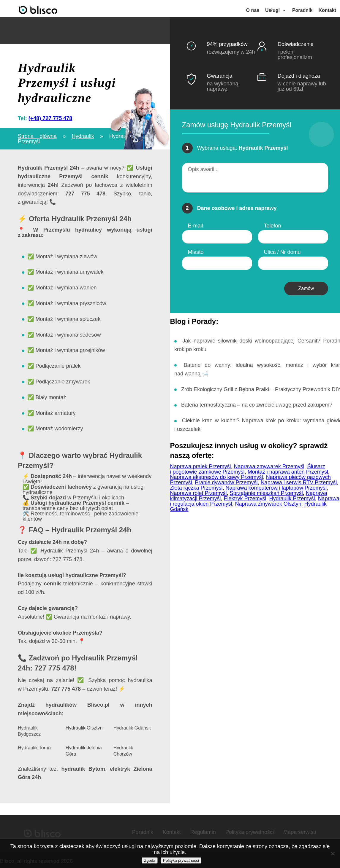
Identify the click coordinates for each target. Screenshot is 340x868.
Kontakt (328, 9)
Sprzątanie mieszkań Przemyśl (266, 491)
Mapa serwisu (300, 830)
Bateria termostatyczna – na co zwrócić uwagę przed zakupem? (257, 403)
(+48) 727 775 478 (50, 117)
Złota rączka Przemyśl (196, 486)
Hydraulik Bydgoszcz (29, 729)
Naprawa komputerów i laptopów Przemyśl (276, 486)
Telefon (273, 224)
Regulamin (203, 830)
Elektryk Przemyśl (245, 497)
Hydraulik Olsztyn (84, 726)
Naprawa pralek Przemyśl (201, 465)
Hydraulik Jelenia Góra (84, 749)
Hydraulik (83, 134)
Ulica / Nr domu (282, 250)
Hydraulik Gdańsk (132, 726)
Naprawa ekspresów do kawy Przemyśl (217, 475)
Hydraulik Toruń (34, 746)
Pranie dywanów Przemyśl (226, 481)
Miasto (196, 250)
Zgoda (150, 860)
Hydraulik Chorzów (123, 749)
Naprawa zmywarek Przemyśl (269, 465)
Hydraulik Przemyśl (292, 497)
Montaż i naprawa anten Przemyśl (288, 470)
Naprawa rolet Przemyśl (199, 491)
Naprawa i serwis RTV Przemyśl (299, 481)
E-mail (196, 224)
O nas (254, 9)
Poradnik (303, 9)
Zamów (306, 287)
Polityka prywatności (250, 830)
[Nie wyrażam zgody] (333, 853)
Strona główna (37, 134)
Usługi (277, 9)
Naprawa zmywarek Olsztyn (268, 502)
